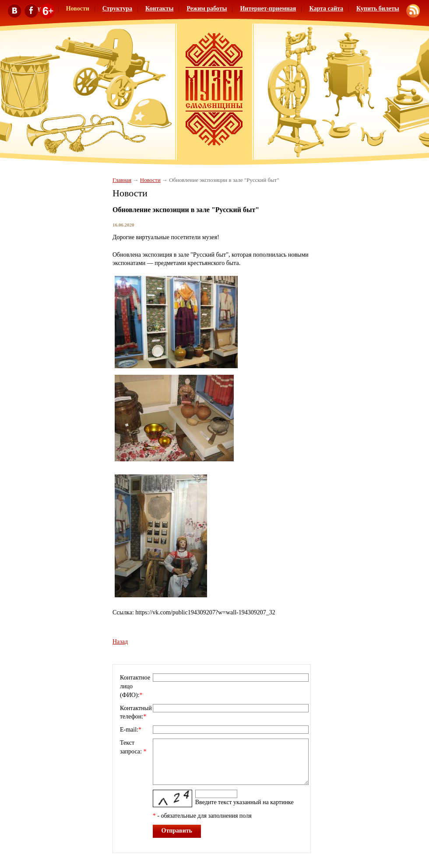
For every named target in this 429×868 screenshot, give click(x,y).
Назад (120, 642)
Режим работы (207, 9)
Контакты (159, 9)
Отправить (177, 831)
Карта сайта (326, 9)
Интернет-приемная (268, 9)
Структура (117, 9)
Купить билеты (378, 9)
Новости (150, 180)
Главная (122, 180)
